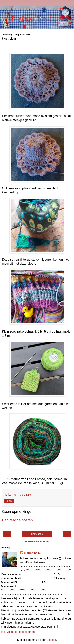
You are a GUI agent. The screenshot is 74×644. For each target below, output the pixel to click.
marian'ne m (32, 553)
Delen (9, 501)
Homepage (37, 534)
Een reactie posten (17, 520)
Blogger (51, 640)
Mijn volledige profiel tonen (18, 632)
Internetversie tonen (37, 541)
